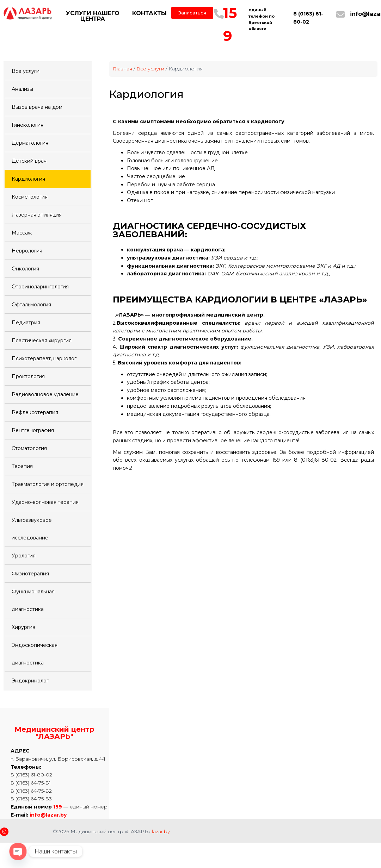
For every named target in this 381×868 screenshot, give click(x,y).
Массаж (22, 233)
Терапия (22, 466)
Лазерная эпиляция (37, 215)
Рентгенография (33, 430)
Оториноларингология (40, 287)
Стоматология (29, 448)
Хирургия (23, 627)
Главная (122, 69)
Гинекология (27, 125)
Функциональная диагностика (33, 600)
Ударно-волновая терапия (45, 502)
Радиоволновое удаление (45, 394)
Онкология (25, 269)
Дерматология (30, 143)
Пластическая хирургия (42, 341)
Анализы (22, 89)
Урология (24, 556)
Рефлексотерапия (35, 412)
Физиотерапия (30, 574)
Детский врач (29, 161)
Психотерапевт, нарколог (44, 358)
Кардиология (28, 179)
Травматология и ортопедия (48, 484)
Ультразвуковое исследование (32, 529)
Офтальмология (31, 305)
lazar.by (161, 831)
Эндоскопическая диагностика (35, 654)
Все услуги (26, 71)
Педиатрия (26, 323)
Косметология (30, 197)
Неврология (27, 251)
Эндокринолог (30, 681)
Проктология (28, 376)
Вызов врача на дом (37, 107)
